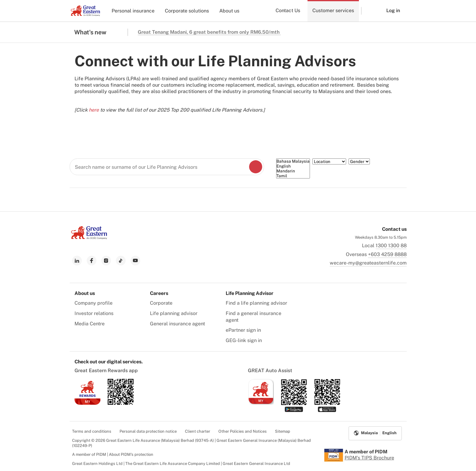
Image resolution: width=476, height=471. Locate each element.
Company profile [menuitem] (94, 303)
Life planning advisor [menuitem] (174, 313)
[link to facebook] (92, 261)
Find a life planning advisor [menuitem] (256, 303)
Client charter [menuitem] (198, 431)
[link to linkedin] (77, 261)
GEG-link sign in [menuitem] (244, 340)
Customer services (333, 10)
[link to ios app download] (87, 403)
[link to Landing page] (89, 238)
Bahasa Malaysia (293, 161)
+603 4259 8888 (387, 254)
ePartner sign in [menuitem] (243, 330)
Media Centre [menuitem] (90, 324)
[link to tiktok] (121, 261)
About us (229, 11)
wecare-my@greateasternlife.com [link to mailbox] (368, 263)
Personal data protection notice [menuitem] (148, 431)
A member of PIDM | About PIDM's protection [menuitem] (113, 454)
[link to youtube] (135, 261)
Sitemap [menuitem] (283, 431)
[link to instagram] (106, 261)
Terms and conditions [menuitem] (92, 431)
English (293, 166)
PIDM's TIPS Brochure (369, 458)
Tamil (293, 176)
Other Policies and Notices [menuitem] (243, 431)
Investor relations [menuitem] (94, 313)
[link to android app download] (121, 403)
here (94, 110)
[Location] (329, 161)
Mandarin (293, 171)
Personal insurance (133, 11)
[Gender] (359, 161)
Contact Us (288, 10)
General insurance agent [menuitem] (177, 324)
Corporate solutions (187, 11)
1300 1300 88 (391, 246)
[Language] (293, 168)
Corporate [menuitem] (161, 303)
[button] (369, 11)
